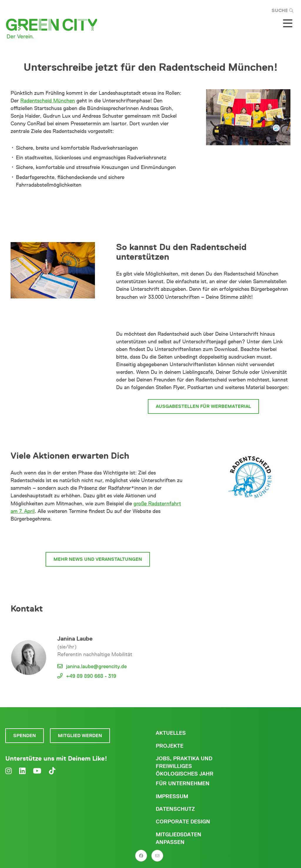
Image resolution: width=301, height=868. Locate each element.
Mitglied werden (80, 736)
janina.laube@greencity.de (96, 666)
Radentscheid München (48, 101)
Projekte (170, 746)
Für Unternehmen (183, 783)
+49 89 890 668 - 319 (91, 676)
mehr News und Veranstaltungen (98, 559)
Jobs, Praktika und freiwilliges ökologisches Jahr (185, 766)
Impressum (172, 796)
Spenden (25, 736)
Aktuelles (171, 733)
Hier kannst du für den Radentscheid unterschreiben (203, 315)
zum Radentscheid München (98, 537)
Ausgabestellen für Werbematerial (203, 406)
